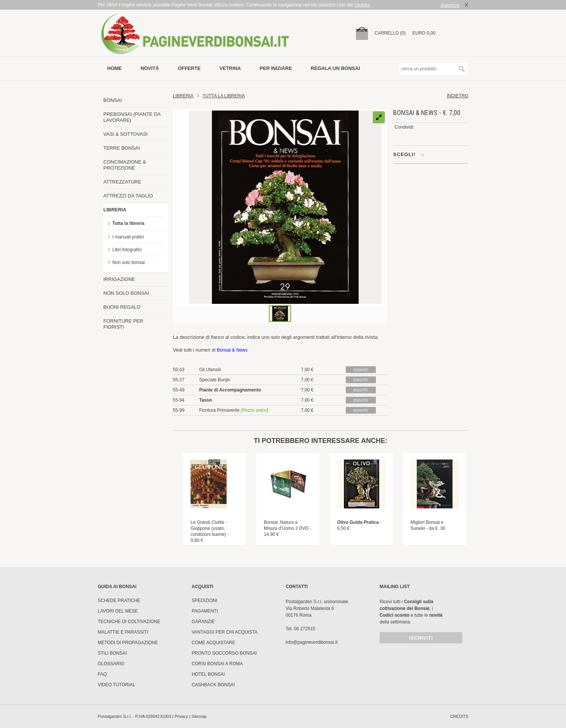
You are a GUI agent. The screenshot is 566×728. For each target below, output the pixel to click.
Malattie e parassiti (123, 632)
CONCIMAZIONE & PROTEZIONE (125, 165)
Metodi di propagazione (128, 643)
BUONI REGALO (122, 307)
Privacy (181, 716)
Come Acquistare (213, 643)
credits (459, 716)
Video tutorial (117, 685)
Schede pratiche (119, 601)
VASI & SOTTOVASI (126, 134)
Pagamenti (205, 611)
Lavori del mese (118, 611)
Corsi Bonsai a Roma (217, 664)
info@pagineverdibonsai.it (312, 642)
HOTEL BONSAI (208, 674)
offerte (189, 68)
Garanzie (203, 622)
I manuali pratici (128, 237)
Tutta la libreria (128, 223)
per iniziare (276, 68)
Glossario (111, 664)
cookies (362, 5)
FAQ (102, 674)
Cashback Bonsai (213, 685)
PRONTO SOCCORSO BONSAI (224, 653)
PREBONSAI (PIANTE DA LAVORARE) (132, 117)
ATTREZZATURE (122, 182)
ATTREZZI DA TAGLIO (128, 196)
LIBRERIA (115, 210)
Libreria (183, 96)
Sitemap (199, 716)
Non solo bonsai (129, 262)
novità (150, 68)
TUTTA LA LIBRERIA (224, 96)
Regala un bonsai (335, 68)
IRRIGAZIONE (119, 279)
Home (114, 68)
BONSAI (113, 100)
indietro (458, 96)
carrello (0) (390, 33)
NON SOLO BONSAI (126, 293)
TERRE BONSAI (122, 148)
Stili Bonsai (112, 653)
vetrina (230, 68)
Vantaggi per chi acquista (225, 632)
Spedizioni (204, 601)
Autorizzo (450, 5)
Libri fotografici (127, 250)
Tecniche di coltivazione (129, 622)
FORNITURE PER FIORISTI (123, 324)
